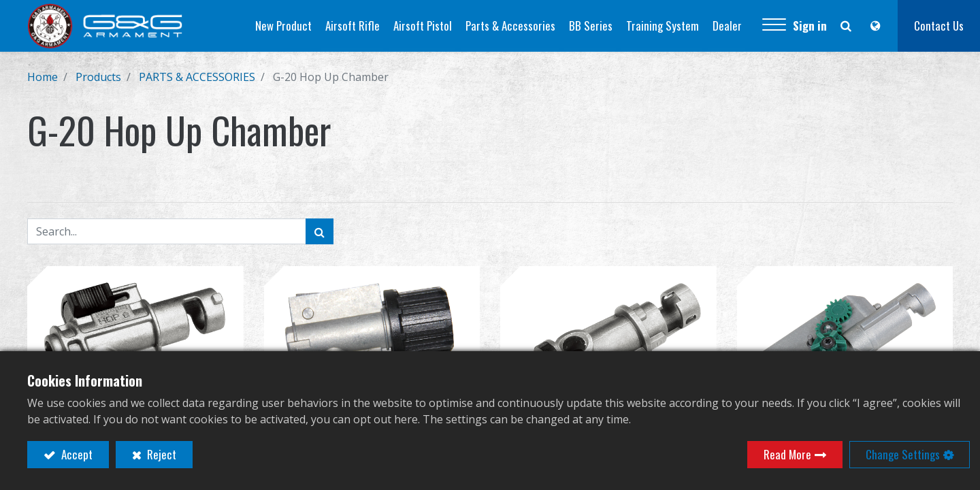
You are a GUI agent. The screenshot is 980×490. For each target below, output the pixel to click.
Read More (787, 454)
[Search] (320, 231)
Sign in (810, 26)
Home (43, 77)
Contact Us (939, 26)
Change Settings (903, 454)
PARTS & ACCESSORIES (197, 77)
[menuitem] (283, 26)
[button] (774, 26)
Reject (160, 454)
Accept (76, 454)
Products (98, 77)
